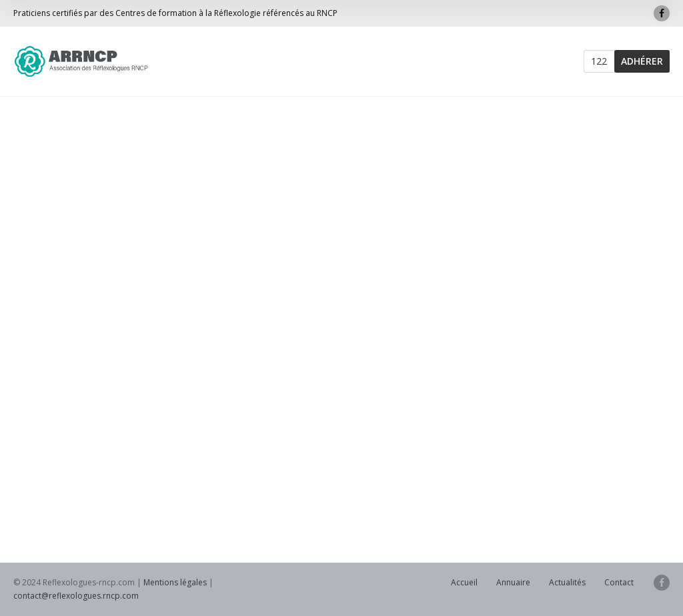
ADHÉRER (642, 61)
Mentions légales (175, 582)
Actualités (567, 582)
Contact (619, 582)
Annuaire (513, 582)
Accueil (464, 582)
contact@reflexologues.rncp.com (76, 596)
